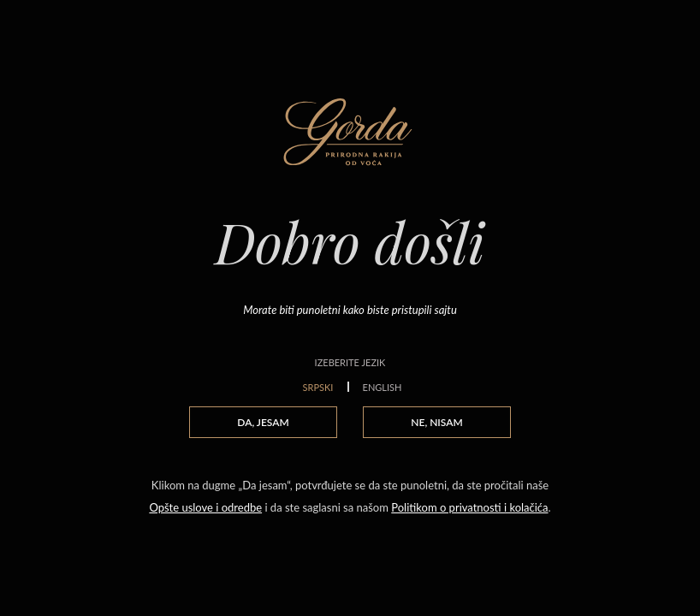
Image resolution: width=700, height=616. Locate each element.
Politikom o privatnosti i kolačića (469, 507)
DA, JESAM (263, 422)
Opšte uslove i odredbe (205, 507)
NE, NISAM (436, 422)
